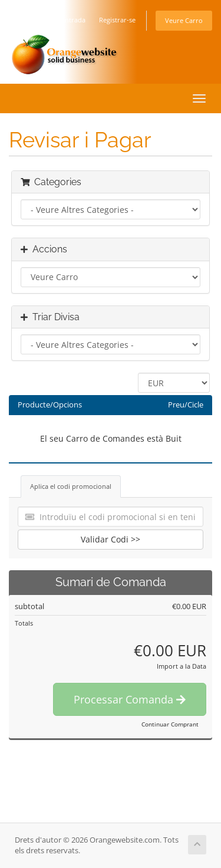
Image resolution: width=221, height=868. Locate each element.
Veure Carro (184, 20)
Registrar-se (117, 20)
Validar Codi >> (111, 539)
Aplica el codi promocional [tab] (71, 486)
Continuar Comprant (170, 724)
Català (34, 20)
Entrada (73, 20)
